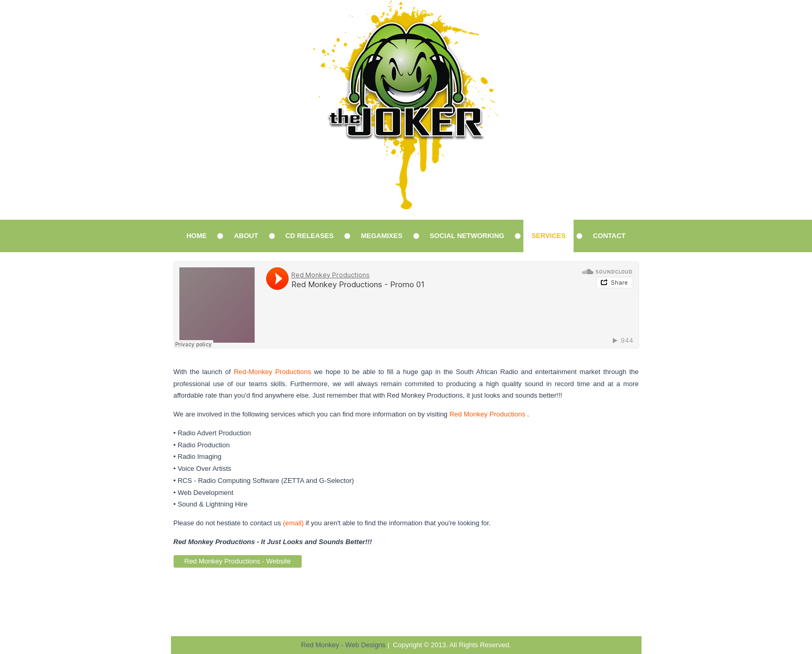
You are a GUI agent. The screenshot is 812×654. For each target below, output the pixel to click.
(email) (293, 523)
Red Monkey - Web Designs (344, 645)
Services (548, 236)
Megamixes (381, 236)
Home (196, 236)
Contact (609, 236)
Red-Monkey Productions (272, 372)
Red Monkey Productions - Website (238, 561)
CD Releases (310, 236)
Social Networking (467, 236)
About (246, 236)
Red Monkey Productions (487, 414)
